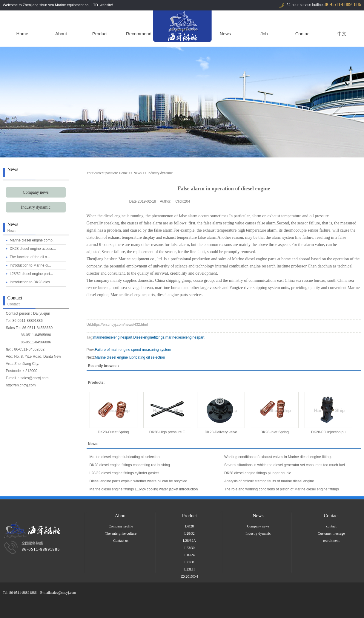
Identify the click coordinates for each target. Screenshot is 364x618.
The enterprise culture (121, 533)
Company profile (121, 526)
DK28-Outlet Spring (113, 432)
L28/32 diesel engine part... (32, 274)
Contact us (121, 541)
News (225, 34)
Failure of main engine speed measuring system (133, 350)
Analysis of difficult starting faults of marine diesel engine (269, 481)
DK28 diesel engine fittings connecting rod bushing (130, 465)
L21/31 (189, 562)
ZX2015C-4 (190, 576)
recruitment (331, 541)
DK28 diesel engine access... (33, 249)
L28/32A (189, 541)
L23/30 (189, 548)
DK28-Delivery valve (221, 432)
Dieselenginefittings (149, 337)
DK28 (189, 526)
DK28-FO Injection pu (328, 432)
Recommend (139, 34)
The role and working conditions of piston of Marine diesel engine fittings (282, 489)
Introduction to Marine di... (31, 265)
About (61, 34)
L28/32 (189, 533)
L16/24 (189, 555)
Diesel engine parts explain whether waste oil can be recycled (139, 481)
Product (100, 34)
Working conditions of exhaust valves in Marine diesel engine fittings (278, 457)
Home (22, 34)
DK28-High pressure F (167, 432)
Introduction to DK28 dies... (32, 282)
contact (331, 526)
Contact (303, 34)
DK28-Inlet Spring (275, 432)
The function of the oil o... (30, 257)
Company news (36, 192)
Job (264, 34)
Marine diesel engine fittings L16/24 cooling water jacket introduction (144, 489)
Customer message (331, 533)
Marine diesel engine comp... (33, 240)
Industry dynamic (36, 207)
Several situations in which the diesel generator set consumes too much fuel (285, 465)
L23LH (189, 569)
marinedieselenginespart (113, 337)
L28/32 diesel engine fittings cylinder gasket (124, 473)
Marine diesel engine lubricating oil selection (130, 357)
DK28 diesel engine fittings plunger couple (258, 473)
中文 (342, 34)
